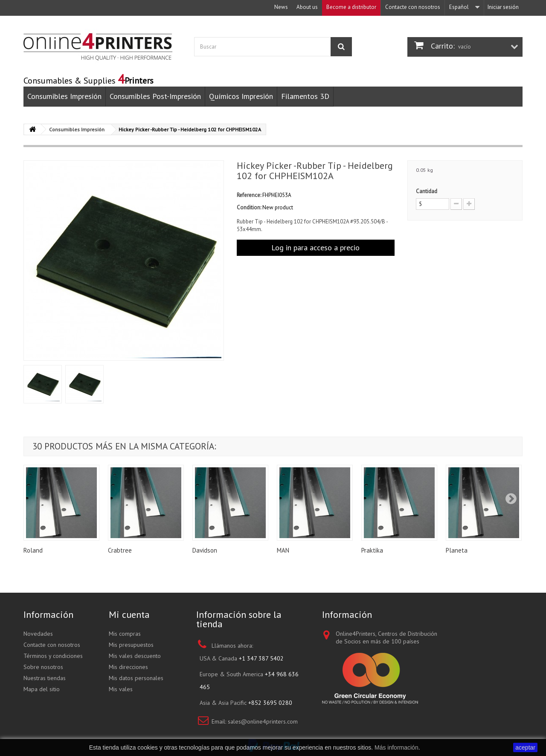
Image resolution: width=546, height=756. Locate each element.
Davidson (205, 550)
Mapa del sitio (42, 689)
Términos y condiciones (53, 656)
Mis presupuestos (131, 645)
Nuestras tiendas (45, 678)
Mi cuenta (129, 614)
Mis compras (125, 634)
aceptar (525, 747)
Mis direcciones (128, 667)
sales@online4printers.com (263, 721)
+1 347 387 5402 (261, 658)
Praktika (372, 550)
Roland (33, 550)
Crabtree (120, 550)
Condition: (249, 207)
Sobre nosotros (43, 667)
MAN (283, 550)
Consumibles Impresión (64, 96)
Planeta (457, 550)
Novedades (38, 634)
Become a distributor (351, 7)
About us (307, 7)
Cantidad (427, 191)
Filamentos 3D (305, 96)
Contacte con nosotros (413, 7)
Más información (396, 747)
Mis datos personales (136, 678)
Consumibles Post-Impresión (155, 96)
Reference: (249, 195)
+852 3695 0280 (270, 703)
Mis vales (121, 689)
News (281, 7)
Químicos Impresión (241, 96)
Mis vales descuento (135, 656)
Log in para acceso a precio (315, 248)
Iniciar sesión (503, 7)
